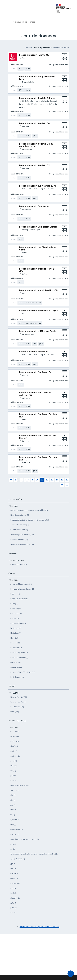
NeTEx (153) (15, 741)
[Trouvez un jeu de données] (39, 22)
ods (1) (13, 913)
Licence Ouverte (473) (19, 697)
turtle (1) (14, 893)
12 (47, 480)
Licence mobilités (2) (18, 702)
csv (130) (14, 751)
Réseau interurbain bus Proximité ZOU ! (38, 186)
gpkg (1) (13, 903)
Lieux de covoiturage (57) (20, 515)
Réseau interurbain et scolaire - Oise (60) (38, 311)
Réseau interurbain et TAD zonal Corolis (38, 331)
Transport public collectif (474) (22, 535)
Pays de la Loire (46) (18, 667)
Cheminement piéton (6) (20, 530)
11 (42, 480)
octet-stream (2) (17, 829)
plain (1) (13, 908)
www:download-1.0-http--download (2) (25, 839)
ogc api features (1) (18, 859)
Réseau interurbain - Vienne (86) (34, 55)
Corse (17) (14, 604)
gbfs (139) (14, 746)
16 (67, 480)
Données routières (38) (19, 539)
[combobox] (39, 22)
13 (52, 480)
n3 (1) (13, 849)
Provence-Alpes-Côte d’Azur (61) (23, 672)
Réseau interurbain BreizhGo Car (35, 123)
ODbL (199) (15, 712)
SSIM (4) (13, 810)
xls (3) (13, 815)
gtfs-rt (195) (15, 736)
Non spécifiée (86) (17, 707)
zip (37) (13, 771)
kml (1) (13, 869)
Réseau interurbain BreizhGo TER (35, 166)
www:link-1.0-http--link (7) (20, 785)
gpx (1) (13, 864)
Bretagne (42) (15, 594)
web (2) (13, 824)
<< (11, 480)
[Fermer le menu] (28, 9)
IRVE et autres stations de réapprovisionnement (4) (30, 520)
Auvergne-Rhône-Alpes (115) (21, 584)
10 (37, 480)
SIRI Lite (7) (15, 790)
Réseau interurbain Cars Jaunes (34, 206)
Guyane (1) (15, 618)
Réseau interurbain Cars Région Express (38, 227)
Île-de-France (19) (17, 677)
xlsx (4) (13, 800)
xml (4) (13, 805)
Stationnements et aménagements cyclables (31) (29, 510)
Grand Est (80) (16, 609)
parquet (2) (15, 834)
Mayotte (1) (15, 638)
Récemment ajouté (61, 48)
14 (57, 480)
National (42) (15, 643)
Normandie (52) (16, 648)
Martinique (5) (16, 633)
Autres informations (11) (20, 525)
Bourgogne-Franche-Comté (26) (22, 589)
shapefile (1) (15, 898)
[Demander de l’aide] (71, 974)
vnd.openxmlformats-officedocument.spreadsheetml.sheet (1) (34, 854)
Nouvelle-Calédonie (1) (19, 657)
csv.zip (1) (14, 878)
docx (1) (13, 844)
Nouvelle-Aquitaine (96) (19, 653)
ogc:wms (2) (15, 820)
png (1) (13, 888)
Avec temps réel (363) (19, 564)
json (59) (14, 761)
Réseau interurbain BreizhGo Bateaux (37, 98)
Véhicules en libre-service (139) (22, 544)
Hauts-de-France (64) (18, 623)
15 (62, 480)
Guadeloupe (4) (16, 613)
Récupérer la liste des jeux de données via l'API (39, 927)
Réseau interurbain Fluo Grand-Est (35, 372)
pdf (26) (13, 776)
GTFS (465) (14, 731)
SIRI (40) (13, 766)
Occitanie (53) (15, 662)
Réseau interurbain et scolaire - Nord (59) (39, 290)
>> (67, 485)
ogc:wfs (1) (14, 873)
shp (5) (13, 795)
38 (62, 485)
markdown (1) (16, 883)
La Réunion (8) (16, 628)
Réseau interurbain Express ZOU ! (35, 352)
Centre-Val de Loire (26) (19, 599)
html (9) (13, 780)
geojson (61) (15, 756)
